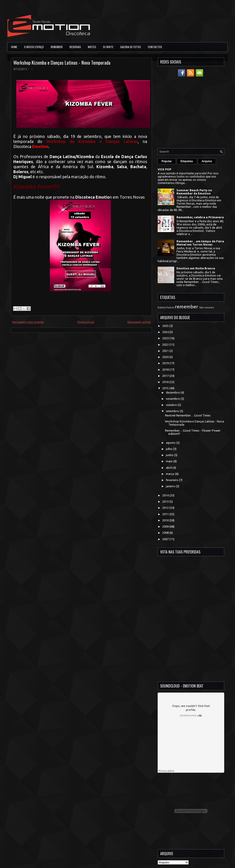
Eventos (162, 307)
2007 (166, 539)
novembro (173, 399)
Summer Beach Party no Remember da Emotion (194, 192)
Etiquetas (187, 161)
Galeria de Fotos (131, 47)
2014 (166, 495)
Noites (92, 47)
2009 (166, 526)
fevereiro (172, 480)
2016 (166, 382)
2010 (166, 520)
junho (170, 455)
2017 (166, 376)
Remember (57, 47)
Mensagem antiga (139, 322)
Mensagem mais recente (28, 322)
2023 (166, 338)
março (171, 474)
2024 (166, 332)
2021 (166, 351)
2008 (166, 533)
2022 (166, 345)
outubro (172, 405)
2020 (166, 357)
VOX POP (164, 169)
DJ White (108, 47)
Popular (167, 161)
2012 (166, 508)
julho (169, 449)
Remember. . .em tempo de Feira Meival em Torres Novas (200, 243)
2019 (166, 363)
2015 (166, 388)
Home (14, 47)
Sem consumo (207, 307)
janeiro (171, 486)
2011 (166, 514)
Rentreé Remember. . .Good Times (188, 415)
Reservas (75, 47)
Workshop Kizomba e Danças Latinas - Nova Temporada (62, 62)
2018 (166, 370)
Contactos (155, 47)
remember (186, 307)
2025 (166, 326)
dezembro (173, 392)
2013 (166, 501)
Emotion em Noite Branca (196, 268)
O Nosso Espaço (34, 47)
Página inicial (86, 322)
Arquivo (207, 161)
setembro (173, 411)
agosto (171, 443)
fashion (170, 307)
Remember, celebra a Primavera (200, 217)
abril (169, 468)
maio (170, 461)
